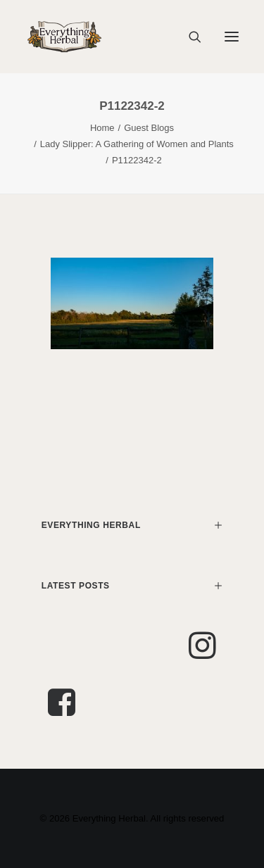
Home (102, 128)
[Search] (189, 37)
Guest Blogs (149, 128)
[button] (232, 37)
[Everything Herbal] (64, 37)
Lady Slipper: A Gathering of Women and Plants (137, 144)
